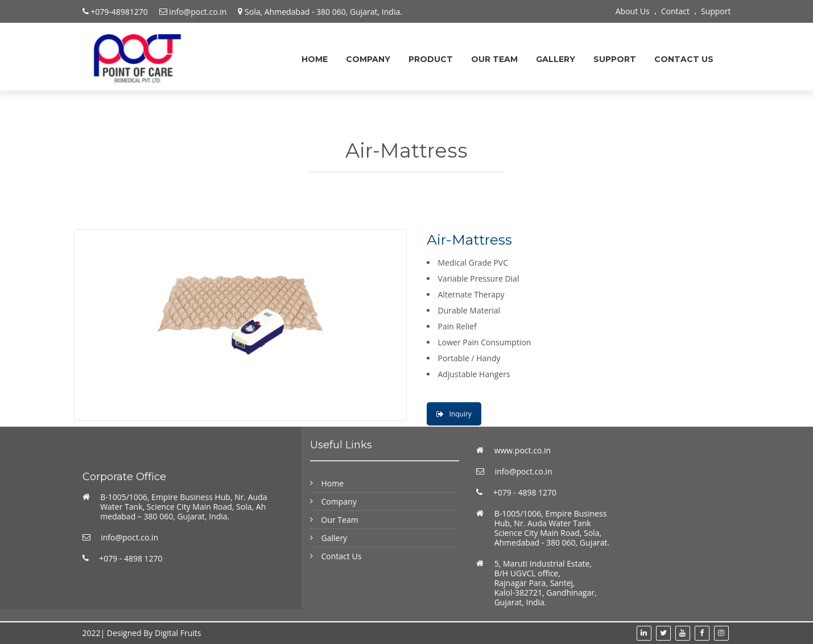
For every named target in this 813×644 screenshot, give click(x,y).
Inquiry (454, 414)
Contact (675, 11)
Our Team (494, 59)
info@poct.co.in (129, 537)
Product (431, 59)
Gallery (556, 59)
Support (716, 11)
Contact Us (684, 59)
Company (368, 59)
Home (315, 59)
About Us (633, 11)
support (615, 59)
